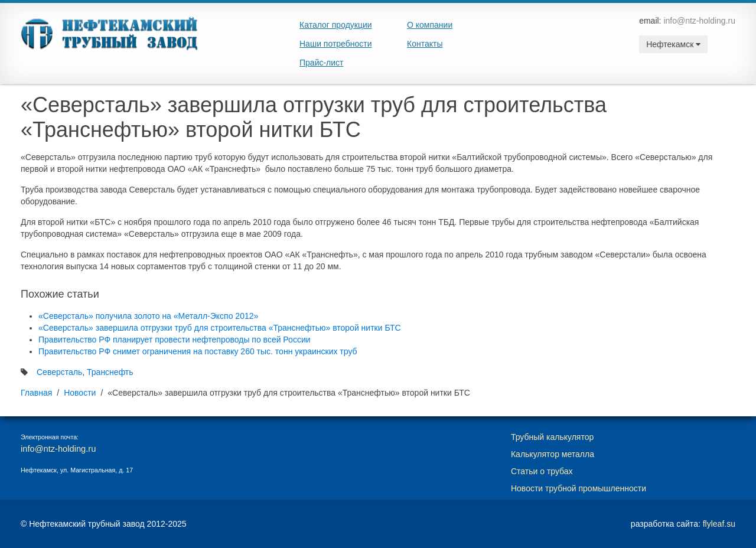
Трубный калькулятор (552, 437)
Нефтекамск (673, 44)
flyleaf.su (719, 524)
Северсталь (59, 372)
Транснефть (110, 372)
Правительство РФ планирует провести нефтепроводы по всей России (175, 340)
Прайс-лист (322, 63)
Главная (36, 393)
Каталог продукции (336, 25)
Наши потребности (336, 44)
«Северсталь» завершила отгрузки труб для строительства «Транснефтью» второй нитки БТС (220, 328)
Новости (80, 393)
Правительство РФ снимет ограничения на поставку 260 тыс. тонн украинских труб (198, 351)
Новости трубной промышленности (579, 488)
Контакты (425, 44)
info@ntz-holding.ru (699, 21)
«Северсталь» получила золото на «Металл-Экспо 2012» (148, 316)
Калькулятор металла (553, 454)
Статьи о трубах (542, 471)
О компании (430, 25)
